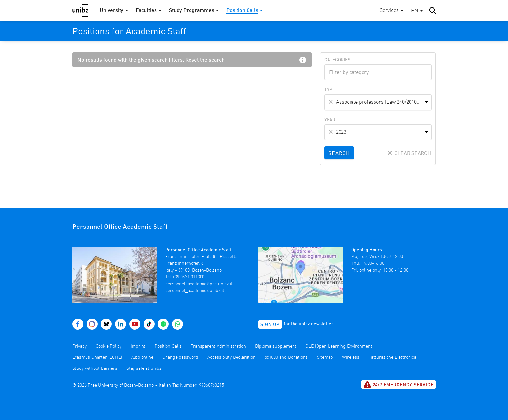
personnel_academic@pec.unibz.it (199, 284)
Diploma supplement (276, 346)
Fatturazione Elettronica (392, 357)
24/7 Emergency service (398, 384)
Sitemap (325, 357)
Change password (180, 357)
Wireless (351, 357)
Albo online (142, 357)
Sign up (270, 325)
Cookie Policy (109, 346)
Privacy (79, 346)
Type (330, 90)
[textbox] (378, 72)
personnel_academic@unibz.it (195, 291)
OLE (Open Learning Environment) (340, 346)
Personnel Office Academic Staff (198, 250)
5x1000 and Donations (286, 357)
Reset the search (205, 60)
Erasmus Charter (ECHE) (97, 357)
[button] (417, 11)
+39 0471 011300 (188, 277)
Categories (337, 60)
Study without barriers (95, 368)
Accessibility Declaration (231, 357)
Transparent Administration (218, 346)
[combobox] (378, 72)
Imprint (138, 346)
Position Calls (168, 346)
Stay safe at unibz (144, 368)
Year (330, 120)
